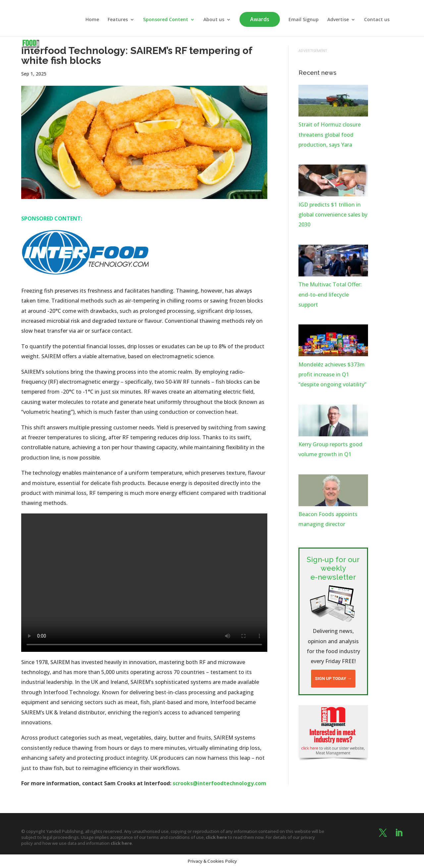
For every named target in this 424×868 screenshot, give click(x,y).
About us (214, 20)
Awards (260, 19)
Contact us (377, 20)
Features (118, 20)
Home (92, 20)
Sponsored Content (166, 20)
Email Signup (304, 20)
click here (216, 837)
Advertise (338, 20)
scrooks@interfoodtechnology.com (219, 783)
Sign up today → (333, 678)
